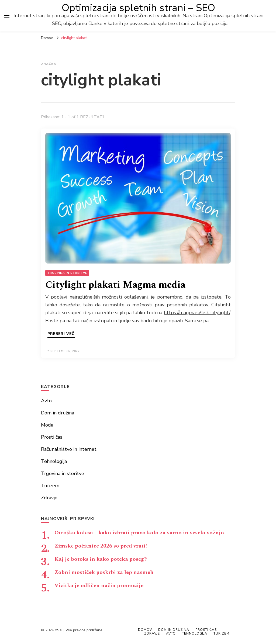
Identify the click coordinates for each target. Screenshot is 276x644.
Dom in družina (58, 413)
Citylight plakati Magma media (115, 285)
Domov (145, 630)
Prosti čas (52, 437)
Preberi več (61, 334)
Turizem (50, 486)
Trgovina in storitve (67, 273)
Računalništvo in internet (69, 449)
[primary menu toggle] (7, 16)
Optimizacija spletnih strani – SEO (138, 8)
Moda (47, 425)
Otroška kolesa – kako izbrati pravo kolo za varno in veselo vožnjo (139, 533)
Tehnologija (54, 461)
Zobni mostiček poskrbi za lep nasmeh (104, 572)
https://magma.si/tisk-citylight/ (197, 313)
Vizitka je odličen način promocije (99, 586)
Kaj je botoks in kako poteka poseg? (101, 559)
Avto (46, 401)
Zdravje (49, 498)
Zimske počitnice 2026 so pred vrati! (101, 546)
